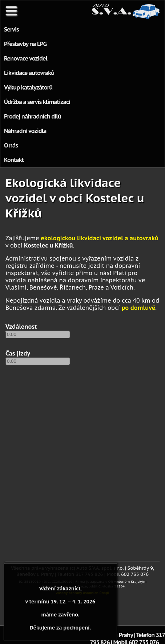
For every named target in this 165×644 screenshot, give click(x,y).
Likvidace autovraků (29, 73)
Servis (11, 29)
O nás (11, 145)
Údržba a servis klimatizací (37, 102)
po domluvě (138, 308)
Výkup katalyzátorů (28, 87)
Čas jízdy (18, 353)
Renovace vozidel (26, 58)
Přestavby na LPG (25, 44)
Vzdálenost (21, 327)
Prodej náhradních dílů (33, 116)
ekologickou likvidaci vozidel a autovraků (100, 238)
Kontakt (14, 160)
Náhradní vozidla (25, 131)
